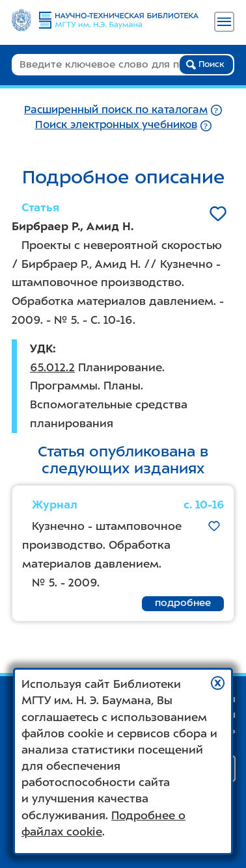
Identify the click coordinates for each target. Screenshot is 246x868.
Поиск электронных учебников (116, 125)
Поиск (205, 64)
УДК (41, 349)
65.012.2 (52, 367)
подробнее (183, 603)
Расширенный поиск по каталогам (116, 110)
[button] (218, 683)
